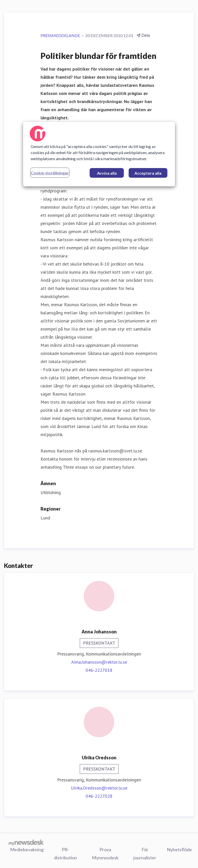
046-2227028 (99, 796)
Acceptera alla (148, 173)
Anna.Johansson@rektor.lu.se (99, 662)
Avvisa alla (107, 173)
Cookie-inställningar (50, 173)
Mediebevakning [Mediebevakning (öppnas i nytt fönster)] (27, 849)
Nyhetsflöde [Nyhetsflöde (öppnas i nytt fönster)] (179, 849)
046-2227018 (99, 670)
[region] (99, 154)
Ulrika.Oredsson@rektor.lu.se (99, 788)
